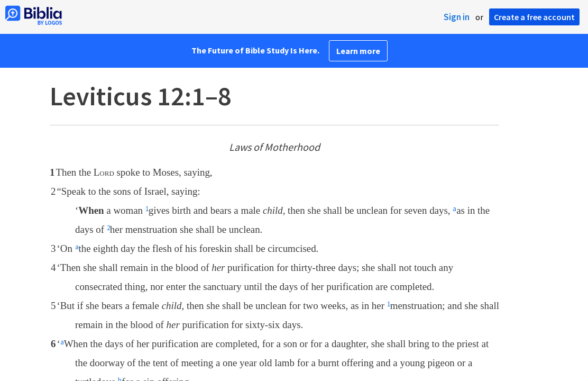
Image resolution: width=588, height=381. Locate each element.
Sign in (457, 17)
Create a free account (534, 17)
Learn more (358, 51)
